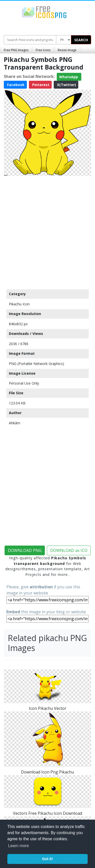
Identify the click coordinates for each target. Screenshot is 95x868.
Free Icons (43, 50)
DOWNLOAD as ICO (69, 550)
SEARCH (81, 40)
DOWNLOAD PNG (25, 550)
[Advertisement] (48, 231)
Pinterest (40, 85)
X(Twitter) (66, 85)
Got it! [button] (47, 859)
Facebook (15, 85)
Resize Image (67, 50)
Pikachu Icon (19, 304)
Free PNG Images (16, 50)
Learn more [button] (18, 846)
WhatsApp (69, 77)
